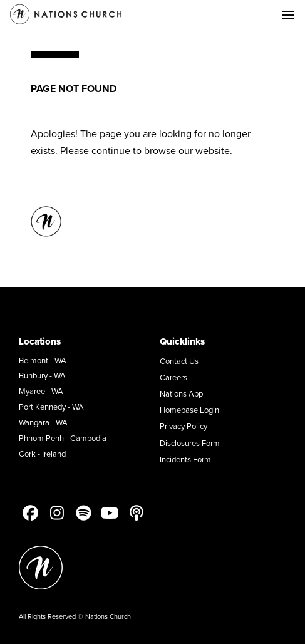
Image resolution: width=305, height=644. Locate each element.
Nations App (181, 393)
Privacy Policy (184, 426)
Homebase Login (189, 410)
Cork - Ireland (42, 454)
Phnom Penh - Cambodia (63, 438)
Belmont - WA (43, 360)
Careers (173, 377)
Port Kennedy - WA (51, 407)
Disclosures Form (190, 443)
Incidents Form (185, 459)
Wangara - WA (43, 422)
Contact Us (179, 361)
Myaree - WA (41, 391)
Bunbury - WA (42, 375)
